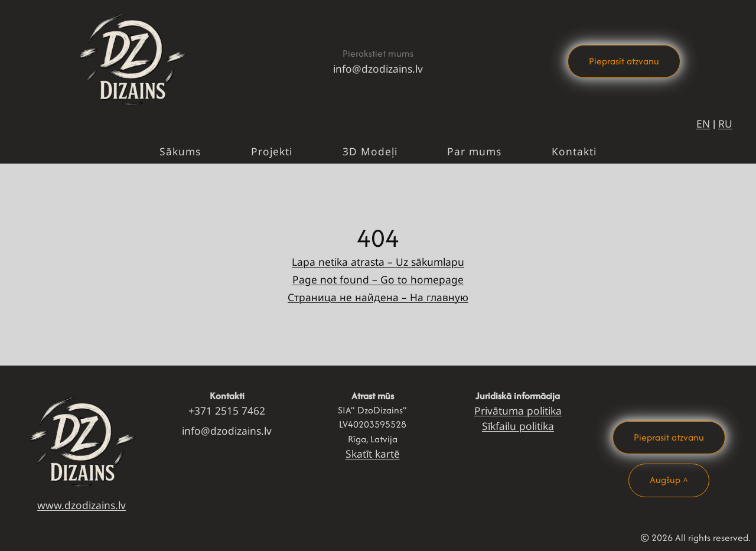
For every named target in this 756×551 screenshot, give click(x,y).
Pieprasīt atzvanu (624, 61)
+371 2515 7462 (227, 410)
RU (725, 123)
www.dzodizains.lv (82, 505)
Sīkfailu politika (518, 426)
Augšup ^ (669, 480)
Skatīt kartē (373, 454)
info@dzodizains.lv (378, 69)
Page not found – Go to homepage (378, 279)
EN (703, 123)
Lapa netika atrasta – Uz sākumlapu (378, 262)
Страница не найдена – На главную (378, 297)
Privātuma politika (518, 410)
